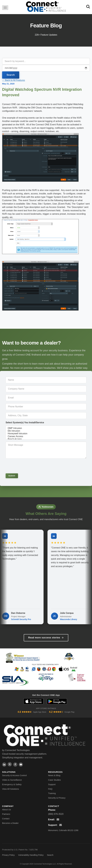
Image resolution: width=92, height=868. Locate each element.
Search (11, 75)
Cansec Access (46, 436)
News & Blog (54, 775)
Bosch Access (46, 439)
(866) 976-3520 (56, 814)
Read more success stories (46, 638)
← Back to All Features (14, 80)
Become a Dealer (10, 823)
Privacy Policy (8, 855)
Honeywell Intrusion (46, 434)
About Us (6, 809)
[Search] (88, 6)
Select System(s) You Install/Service (25, 422)
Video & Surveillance (12, 780)
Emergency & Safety (12, 784)
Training (52, 793)
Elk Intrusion (46, 431)
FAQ (50, 789)
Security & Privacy (57, 798)
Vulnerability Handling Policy (31, 855)
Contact (6, 819)
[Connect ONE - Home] (46, 6)
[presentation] (25, 466)
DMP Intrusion (46, 428)
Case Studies (54, 780)
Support (52, 784)
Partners (6, 814)
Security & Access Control (14, 775)
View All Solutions (11, 789)
